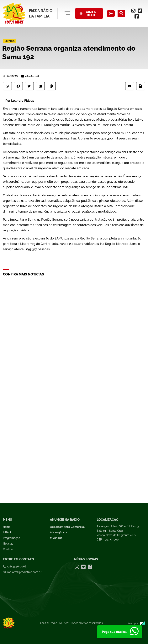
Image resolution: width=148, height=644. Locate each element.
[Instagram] (134, 11)
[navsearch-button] (123, 13)
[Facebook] (137, 16)
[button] (7, 86)
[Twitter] (140, 11)
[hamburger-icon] (66, 13)
